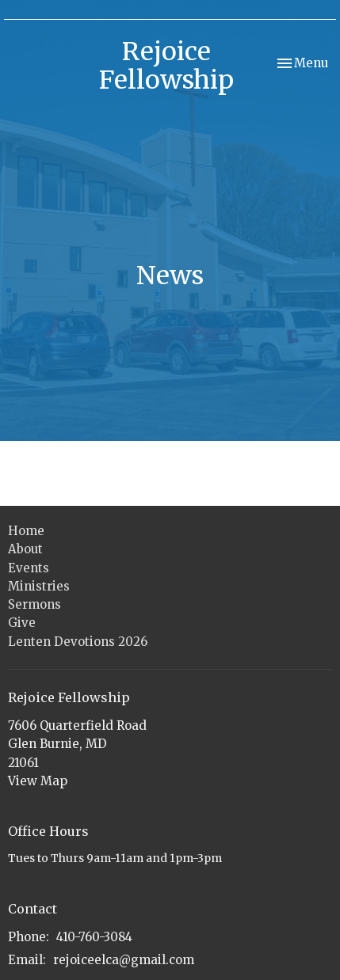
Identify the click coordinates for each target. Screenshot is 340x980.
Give (22, 623)
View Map (38, 781)
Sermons (34, 604)
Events (29, 568)
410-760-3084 (94, 937)
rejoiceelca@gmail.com (124, 960)
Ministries (39, 586)
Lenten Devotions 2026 (78, 642)
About (25, 549)
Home (26, 531)
